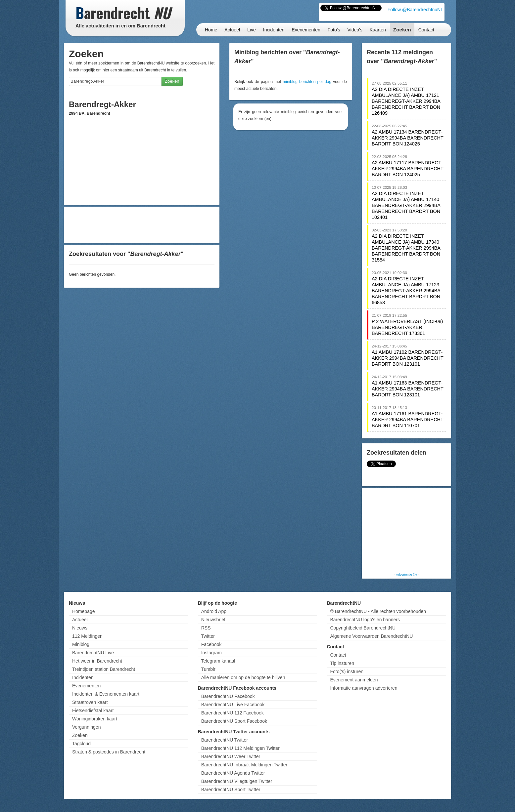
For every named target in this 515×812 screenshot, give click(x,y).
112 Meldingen (87, 636)
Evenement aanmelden (354, 680)
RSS (206, 628)
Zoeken (402, 30)
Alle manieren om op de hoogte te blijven (243, 677)
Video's (355, 30)
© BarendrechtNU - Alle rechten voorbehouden (378, 611)
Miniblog (81, 644)
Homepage (84, 611)
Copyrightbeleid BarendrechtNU (363, 628)
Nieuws (80, 628)
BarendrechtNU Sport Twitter (231, 790)
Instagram (211, 653)
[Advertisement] (142, 225)
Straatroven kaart (90, 702)
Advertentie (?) (406, 574)
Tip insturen (342, 663)
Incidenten (274, 30)
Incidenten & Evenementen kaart (106, 694)
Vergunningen (86, 727)
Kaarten (378, 30)
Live (252, 30)
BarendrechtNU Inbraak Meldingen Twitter (244, 765)
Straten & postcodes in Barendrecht (109, 752)
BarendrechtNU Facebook (228, 696)
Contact (426, 30)
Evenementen (306, 30)
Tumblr (208, 669)
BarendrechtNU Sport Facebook (234, 721)
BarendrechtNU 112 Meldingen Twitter (240, 748)
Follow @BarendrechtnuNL (415, 10)
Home (211, 30)
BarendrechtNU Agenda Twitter (233, 773)
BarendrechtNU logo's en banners (365, 620)
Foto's (334, 30)
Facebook (211, 644)
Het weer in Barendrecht (97, 661)
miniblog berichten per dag (307, 82)
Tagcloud (81, 744)
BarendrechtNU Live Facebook (233, 705)
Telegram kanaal (218, 661)
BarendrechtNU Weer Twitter (231, 756)
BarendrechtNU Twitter (225, 740)
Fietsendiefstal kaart (93, 710)
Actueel (232, 30)
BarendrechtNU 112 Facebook (233, 713)
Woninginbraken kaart (95, 719)
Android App (214, 611)
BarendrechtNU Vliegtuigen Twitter (237, 781)
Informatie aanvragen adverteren (364, 688)
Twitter (208, 636)
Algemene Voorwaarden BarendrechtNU (371, 636)
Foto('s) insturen (347, 671)
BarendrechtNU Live (93, 653)
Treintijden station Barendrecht (104, 669)
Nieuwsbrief (213, 620)
